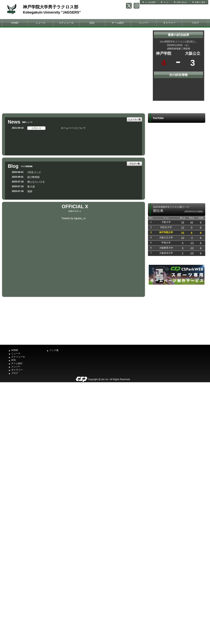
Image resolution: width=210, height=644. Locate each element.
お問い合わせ (182, 2)
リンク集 (54, 350)
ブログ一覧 (134, 164)
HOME (15, 23)
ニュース (40, 23)
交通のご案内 (200, 2)
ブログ (195, 23)
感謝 (30, 191)
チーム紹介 (118, 23)
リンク (166, 2)
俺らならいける (36, 182)
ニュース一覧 (134, 119)
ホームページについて (73, 128)
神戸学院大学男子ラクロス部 (51, 7)
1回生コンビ (34, 172)
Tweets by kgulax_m (74, 218)
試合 (92, 23)
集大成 (31, 187)
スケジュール (66, 23)
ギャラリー (169, 23)
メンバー (144, 23)
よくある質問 (150, 2)
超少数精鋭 (34, 177)
